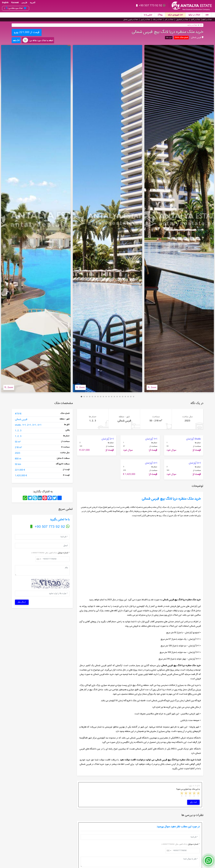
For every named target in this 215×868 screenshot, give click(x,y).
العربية (33, 2)
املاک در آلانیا (196, 20)
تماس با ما (148, 15)
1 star (198, 793)
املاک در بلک (157, 20)
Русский (15, 2)
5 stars (182, 793)
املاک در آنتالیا (207, 20)
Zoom (9, 387)
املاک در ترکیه (194, 15)
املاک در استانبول (182, 20)
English (5, 2)
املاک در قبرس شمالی (131, 20)
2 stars (194, 793)
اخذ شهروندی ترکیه (175, 15)
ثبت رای (193, 802)
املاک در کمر (169, 20)
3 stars (190, 793)
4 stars (186, 793)
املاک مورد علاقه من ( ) (15, 8)
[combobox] (39, 559)
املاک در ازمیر (145, 20)
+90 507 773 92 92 (151, 5)
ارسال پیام (22, 602)
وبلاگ (160, 15)
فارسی (24, 2)
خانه (207, 15)
